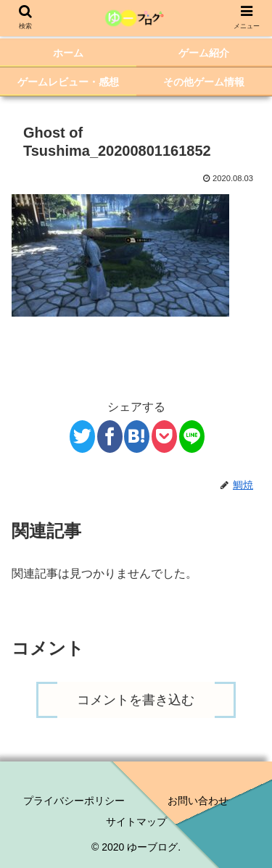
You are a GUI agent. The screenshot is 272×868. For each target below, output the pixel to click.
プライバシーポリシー (74, 801)
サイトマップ (136, 822)
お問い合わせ (198, 801)
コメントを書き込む (136, 700)
